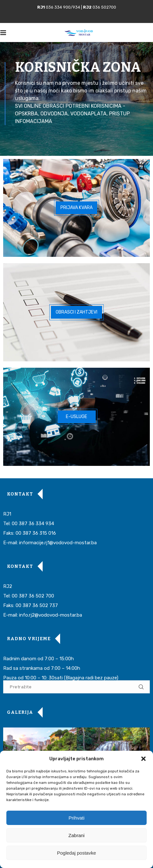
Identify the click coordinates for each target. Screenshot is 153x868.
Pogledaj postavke (76, 853)
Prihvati (76, 818)
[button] (143, 759)
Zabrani (76, 835)
